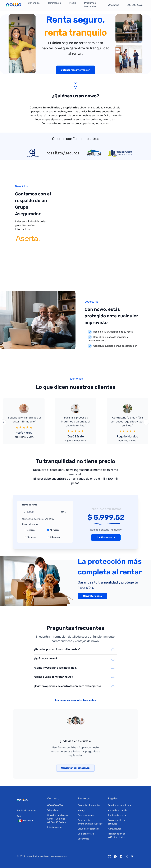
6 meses (31, 530)
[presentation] (3, 422)
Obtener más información (76, 70)
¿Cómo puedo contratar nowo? (53, 677)
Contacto (53, 798)
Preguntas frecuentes (90, 5)
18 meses (32, 537)
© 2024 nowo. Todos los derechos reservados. (42, 856)
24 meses (55, 537)
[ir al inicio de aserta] (27, 242)
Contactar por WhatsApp (75, 768)
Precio (72, 3)
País (19, 816)
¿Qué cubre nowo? (45, 659)
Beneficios (34, 3)
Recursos (84, 798)
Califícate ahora (106, 537)
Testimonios (54, 3)
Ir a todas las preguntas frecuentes (75, 700)
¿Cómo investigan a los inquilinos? (56, 668)
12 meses (55, 530)
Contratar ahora (92, 596)
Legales (113, 798)
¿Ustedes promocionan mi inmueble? (57, 649)
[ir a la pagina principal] (14, 5)
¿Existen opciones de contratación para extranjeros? (67, 686)
